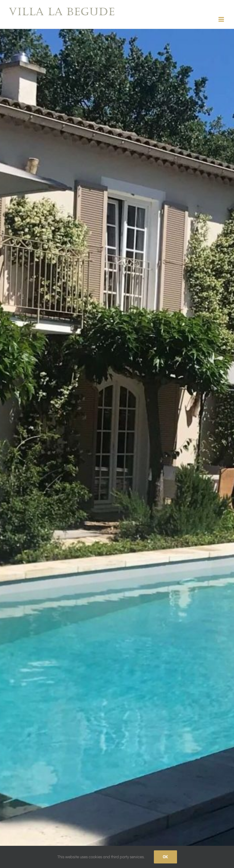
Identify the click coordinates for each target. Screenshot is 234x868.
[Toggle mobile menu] (222, 19)
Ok (165, 857)
